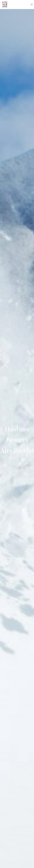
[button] (32, 4)
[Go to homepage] (5, 4)
